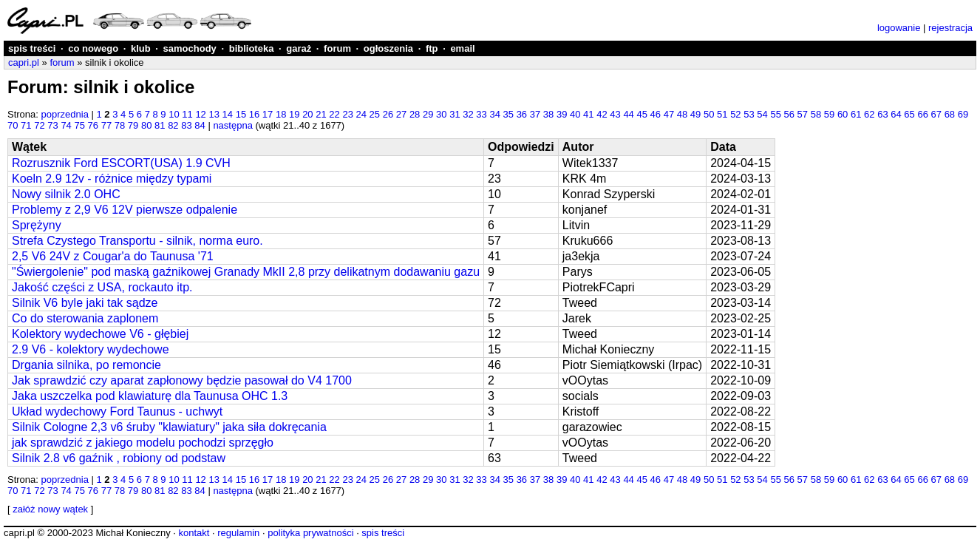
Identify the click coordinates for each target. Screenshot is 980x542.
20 (307, 114)
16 (254, 114)
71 (26, 125)
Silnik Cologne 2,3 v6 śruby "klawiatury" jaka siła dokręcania (169, 427)
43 (615, 114)
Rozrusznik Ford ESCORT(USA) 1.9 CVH (121, 163)
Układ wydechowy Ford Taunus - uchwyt (117, 411)
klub (141, 48)
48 (682, 114)
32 (468, 114)
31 (455, 114)
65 (909, 114)
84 (200, 125)
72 (39, 125)
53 (749, 114)
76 (93, 125)
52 (735, 114)
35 (508, 114)
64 (896, 114)
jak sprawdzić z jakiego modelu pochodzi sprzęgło (143, 443)
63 (882, 114)
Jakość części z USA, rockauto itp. (102, 287)
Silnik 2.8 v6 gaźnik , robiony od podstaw (119, 458)
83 (186, 125)
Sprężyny (37, 225)
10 (174, 114)
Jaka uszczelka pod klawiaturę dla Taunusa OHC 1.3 (150, 396)
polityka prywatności (310, 533)
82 (173, 125)
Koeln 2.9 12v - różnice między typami (112, 179)
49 (695, 114)
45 (642, 114)
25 (375, 114)
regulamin (238, 533)
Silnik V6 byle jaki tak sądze (85, 303)
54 (762, 114)
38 (548, 114)
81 (160, 125)
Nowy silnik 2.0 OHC (66, 194)
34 (494, 114)
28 (415, 114)
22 (334, 114)
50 (709, 114)
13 (214, 114)
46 (656, 114)
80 (146, 125)
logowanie (899, 28)
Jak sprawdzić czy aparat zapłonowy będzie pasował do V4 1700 (182, 380)
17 (268, 114)
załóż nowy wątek (50, 509)
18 (281, 114)
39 (562, 114)
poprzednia (65, 114)
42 (602, 114)
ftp (432, 48)
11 (187, 114)
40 (575, 114)
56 (789, 114)
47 (669, 114)
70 (13, 125)
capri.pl (24, 62)
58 (816, 114)
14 (228, 114)
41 (588, 114)
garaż (299, 48)
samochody (190, 48)
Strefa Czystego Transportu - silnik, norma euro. (137, 241)
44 (628, 114)
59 (829, 114)
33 (481, 114)
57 (803, 114)
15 (241, 114)
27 (401, 114)
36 (522, 114)
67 (936, 114)
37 (535, 114)
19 (294, 114)
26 (388, 114)
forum (337, 48)
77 (106, 125)
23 (347, 114)
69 (963, 114)
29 (428, 114)
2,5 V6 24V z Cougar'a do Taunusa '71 (113, 256)
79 (133, 125)
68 (950, 114)
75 (79, 125)
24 (361, 114)
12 (200, 114)
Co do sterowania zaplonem (85, 318)
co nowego (93, 48)
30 (441, 114)
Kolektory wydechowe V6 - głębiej (100, 334)
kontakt (194, 533)
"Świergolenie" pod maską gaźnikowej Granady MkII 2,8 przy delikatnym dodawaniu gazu (246, 272)
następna (233, 125)
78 (120, 125)
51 (722, 114)
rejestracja (950, 28)
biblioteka (252, 48)
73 (52, 125)
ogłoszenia (388, 48)
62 (869, 114)
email (462, 48)
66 (922, 114)
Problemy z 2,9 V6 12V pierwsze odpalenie (125, 210)
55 (775, 114)
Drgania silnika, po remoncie (86, 365)
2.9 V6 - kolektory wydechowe (91, 349)
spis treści (32, 48)
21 (321, 114)
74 (66, 125)
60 (843, 114)
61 (856, 114)
